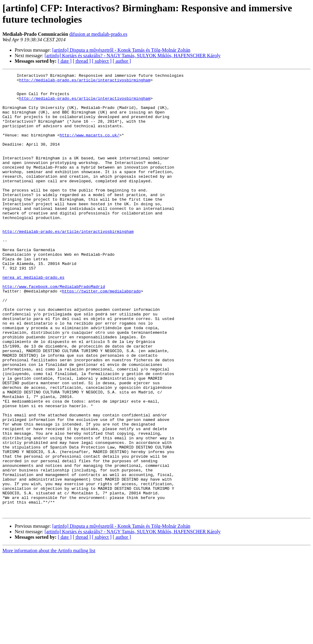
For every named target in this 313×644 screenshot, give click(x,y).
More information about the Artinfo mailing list (49, 639)
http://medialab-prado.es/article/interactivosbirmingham (85, 82)
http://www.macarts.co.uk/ (89, 148)
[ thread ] (82, 61)
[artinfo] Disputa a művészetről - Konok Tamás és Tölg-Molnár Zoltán (121, 50)
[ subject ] (102, 61)
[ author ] (122, 61)
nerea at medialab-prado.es (33, 318)
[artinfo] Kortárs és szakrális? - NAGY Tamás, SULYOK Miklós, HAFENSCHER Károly (133, 56)
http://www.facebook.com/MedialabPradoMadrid (54, 329)
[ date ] (65, 61)
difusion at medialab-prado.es (98, 34)
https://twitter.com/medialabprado (101, 335)
